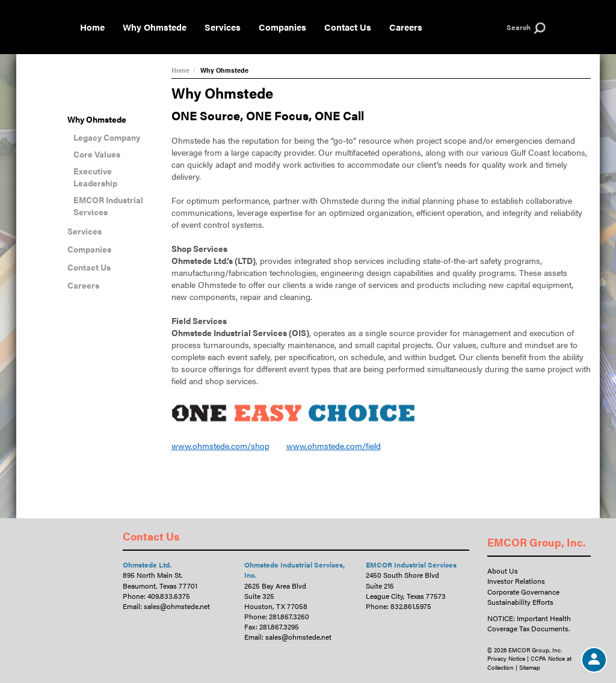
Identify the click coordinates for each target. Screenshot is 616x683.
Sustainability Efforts (520, 602)
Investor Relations (516, 581)
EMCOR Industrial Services (108, 206)
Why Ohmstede (155, 27)
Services (223, 27)
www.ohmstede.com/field (334, 446)
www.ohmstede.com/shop (220, 446)
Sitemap (530, 667)
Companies (282, 27)
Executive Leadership (95, 177)
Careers (406, 27)
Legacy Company (107, 137)
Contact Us (348, 27)
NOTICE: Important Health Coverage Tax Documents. (529, 623)
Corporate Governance (523, 592)
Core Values (97, 154)
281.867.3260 (289, 616)
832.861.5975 (411, 606)
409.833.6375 (169, 596)
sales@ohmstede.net (177, 606)
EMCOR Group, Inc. (537, 542)
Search (519, 27)
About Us (503, 571)
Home (92, 27)
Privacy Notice (506, 658)
